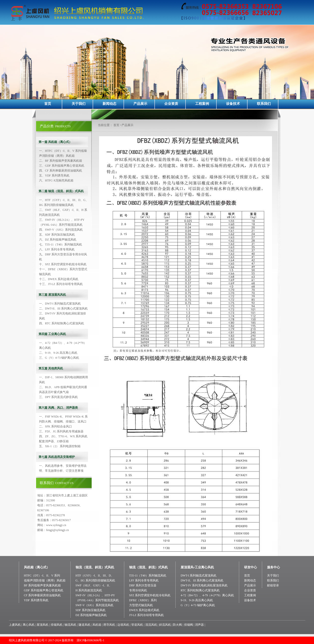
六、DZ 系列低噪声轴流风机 (58, 240)
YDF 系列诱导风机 (36, 600)
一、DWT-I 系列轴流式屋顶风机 (60, 304)
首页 (48, 104)
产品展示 (140, 104)
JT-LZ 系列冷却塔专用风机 (147, 615)
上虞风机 (15, 625)
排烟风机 (57, 625)
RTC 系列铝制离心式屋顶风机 (200, 590)
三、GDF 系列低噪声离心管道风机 (62, 166)
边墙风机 (123, 625)
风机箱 (97, 625)
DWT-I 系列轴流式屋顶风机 (199, 576)
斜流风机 (165, 625)
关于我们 (79, 104)
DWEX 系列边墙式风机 (144, 610)
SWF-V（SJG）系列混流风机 (94, 605)
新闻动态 (109, 104)
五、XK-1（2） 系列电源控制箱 (60, 446)
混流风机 (151, 625)
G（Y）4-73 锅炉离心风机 (198, 605)
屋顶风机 (42, 625)
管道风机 (137, 625)
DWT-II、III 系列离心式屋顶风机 (202, 580)
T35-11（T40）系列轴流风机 (148, 576)
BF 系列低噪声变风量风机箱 (42, 585)
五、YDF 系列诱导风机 (54, 176)
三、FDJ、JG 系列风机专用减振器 (61, 431)
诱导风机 (109, 625)
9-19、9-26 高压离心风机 (197, 600)
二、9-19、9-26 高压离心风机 (58, 353)
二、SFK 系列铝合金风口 (55, 426)
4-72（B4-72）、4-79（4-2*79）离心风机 (207, 595)
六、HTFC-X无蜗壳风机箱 (56, 180)
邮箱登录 (273, 585)
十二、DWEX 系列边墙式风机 (59, 279)
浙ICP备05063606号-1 (91, 640)
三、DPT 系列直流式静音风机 (58, 397)
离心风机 (29, 625)
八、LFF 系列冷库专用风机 (57, 249)
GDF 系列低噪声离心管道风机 (44, 590)
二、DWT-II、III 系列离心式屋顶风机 (63, 309)
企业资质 (171, 104)
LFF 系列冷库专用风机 (144, 580)
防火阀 (177, 625)
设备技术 (233, 104)
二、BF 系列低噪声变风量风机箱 (61, 161)
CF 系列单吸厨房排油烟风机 (42, 595)
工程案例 (202, 104)
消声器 (199, 625)
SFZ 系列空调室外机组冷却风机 (150, 595)
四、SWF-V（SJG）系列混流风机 (61, 230)
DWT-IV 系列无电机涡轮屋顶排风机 (204, 585)
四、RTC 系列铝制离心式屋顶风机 (62, 323)
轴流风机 (70, 625)
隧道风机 (84, 625)
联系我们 (264, 104)
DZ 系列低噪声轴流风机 (91, 615)
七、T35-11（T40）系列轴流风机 (61, 244)
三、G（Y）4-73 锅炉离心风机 (59, 358)
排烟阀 (188, 625)
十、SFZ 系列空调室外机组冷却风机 (63, 264)
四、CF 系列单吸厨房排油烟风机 (61, 171)
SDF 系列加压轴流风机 (91, 610)
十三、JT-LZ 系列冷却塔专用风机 (61, 284)
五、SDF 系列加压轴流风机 (57, 235)
